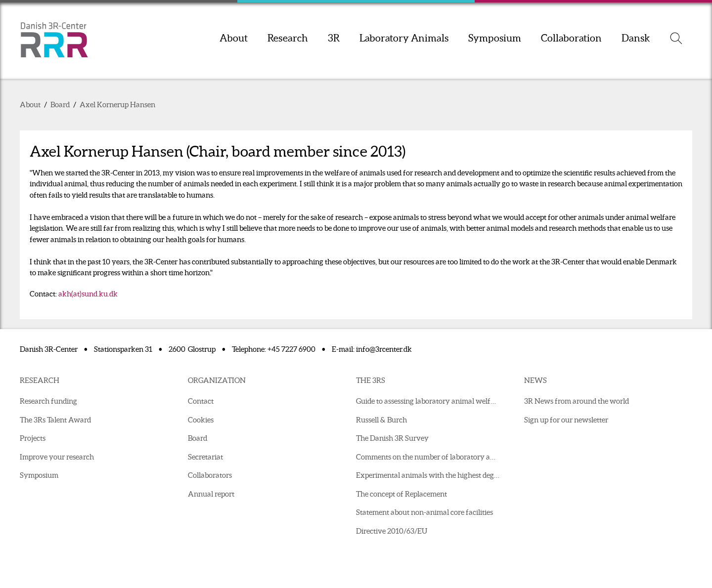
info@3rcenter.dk (384, 349)
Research (288, 38)
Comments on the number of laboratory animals (430, 457)
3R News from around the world (577, 401)
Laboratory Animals (404, 38)
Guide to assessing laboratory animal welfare (428, 401)
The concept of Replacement (401, 494)
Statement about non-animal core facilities (424, 512)
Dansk (636, 38)
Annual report (211, 494)
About (234, 38)
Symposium (495, 38)
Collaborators (210, 475)
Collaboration (571, 38)
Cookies (201, 420)
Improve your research (57, 457)
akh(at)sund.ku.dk (88, 294)
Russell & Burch (381, 420)
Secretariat (205, 457)
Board (60, 105)
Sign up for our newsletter (566, 420)
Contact (201, 401)
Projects (33, 438)
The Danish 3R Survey (392, 438)
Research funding (48, 401)
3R (334, 38)
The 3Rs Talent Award (55, 420)
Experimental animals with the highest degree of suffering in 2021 (430, 475)
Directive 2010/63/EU (392, 531)
